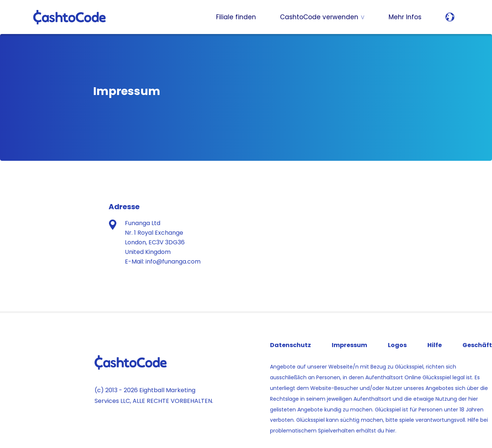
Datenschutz (291, 345)
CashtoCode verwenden (319, 17)
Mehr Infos (405, 17)
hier (390, 431)
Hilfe (435, 345)
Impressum (349, 345)
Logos (397, 345)
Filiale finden (236, 17)
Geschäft (477, 345)
